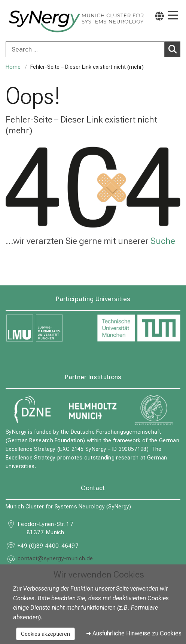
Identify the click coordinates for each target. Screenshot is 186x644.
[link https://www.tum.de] (139, 328)
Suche (163, 241)
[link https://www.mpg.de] (154, 410)
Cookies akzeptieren (45, 634)
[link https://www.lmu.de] (48, 328)
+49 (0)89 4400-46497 (48, 546)
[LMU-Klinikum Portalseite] (32, 21)
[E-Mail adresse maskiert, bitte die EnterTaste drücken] (55, 559)
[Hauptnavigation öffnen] (173, 16)
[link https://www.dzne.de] (32, 410)
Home (13, 67)
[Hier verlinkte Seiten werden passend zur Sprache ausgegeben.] (159, 16)
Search (174, 49)
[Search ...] (85, 49)
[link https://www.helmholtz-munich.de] (93, 410)
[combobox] (93, 49)
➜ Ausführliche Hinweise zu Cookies (134, 633)
